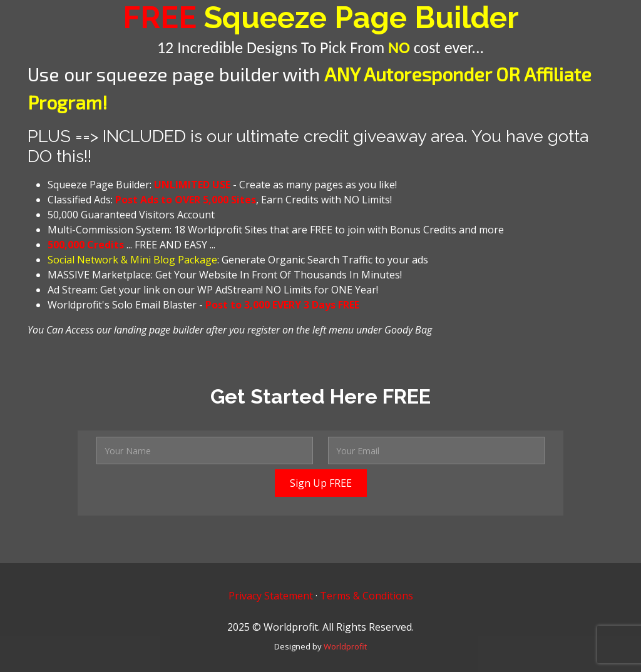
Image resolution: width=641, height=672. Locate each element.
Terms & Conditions (367, 596)
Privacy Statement (271, 596)
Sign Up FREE (321, 483)
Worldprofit (345, 646)
